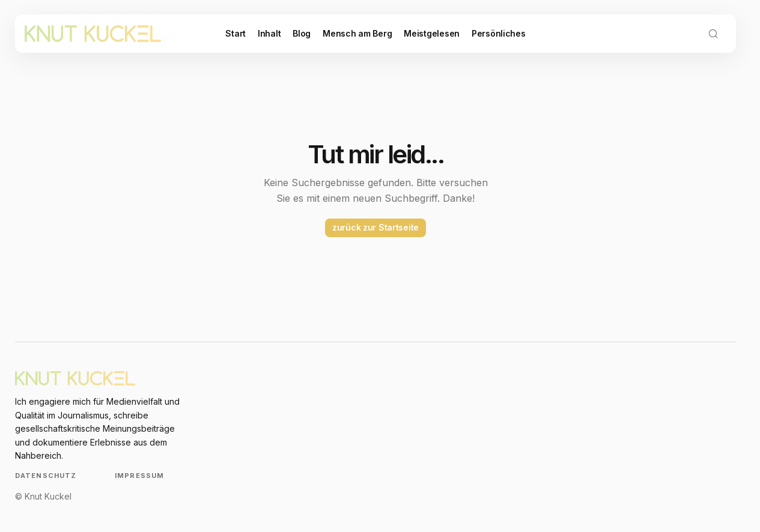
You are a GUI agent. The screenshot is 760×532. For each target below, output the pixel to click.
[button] (713, 34)
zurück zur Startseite (375, 227)
